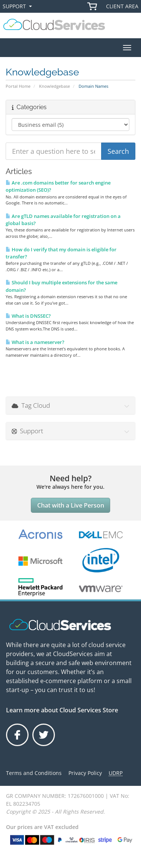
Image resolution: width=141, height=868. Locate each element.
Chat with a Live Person (71, 505)
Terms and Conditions (34, 773)
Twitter (43, 746)
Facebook (18, 746)
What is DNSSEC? (28, 316)
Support (19, 6)
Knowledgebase (55, 86)
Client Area (122, 6)
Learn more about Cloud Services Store (62, 710)
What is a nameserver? (35, 342)
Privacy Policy (85, 773)
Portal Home (18, 86)
